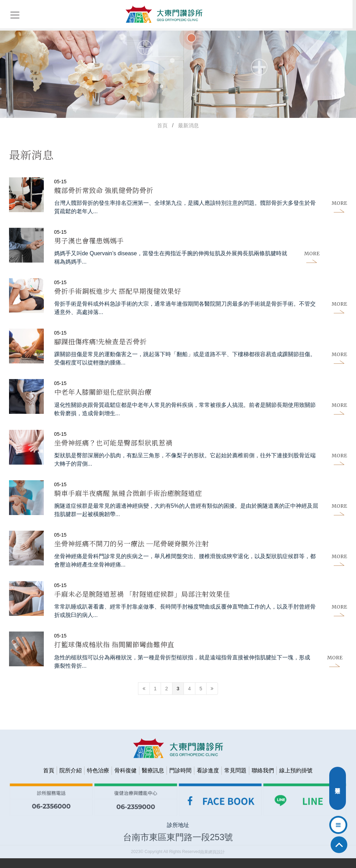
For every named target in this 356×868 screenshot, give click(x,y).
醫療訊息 (153, 780)
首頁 (162, 125)
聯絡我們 (263, 780)
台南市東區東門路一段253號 (178, 847)
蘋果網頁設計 (212, 862)
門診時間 (180, 780)
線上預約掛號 (296, 780)
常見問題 (235, 780)
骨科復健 (126, 780)
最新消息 (188, 125)
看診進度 (208, 780)
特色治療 (98, 780)
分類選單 (338, 790)
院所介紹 (71, 780)
